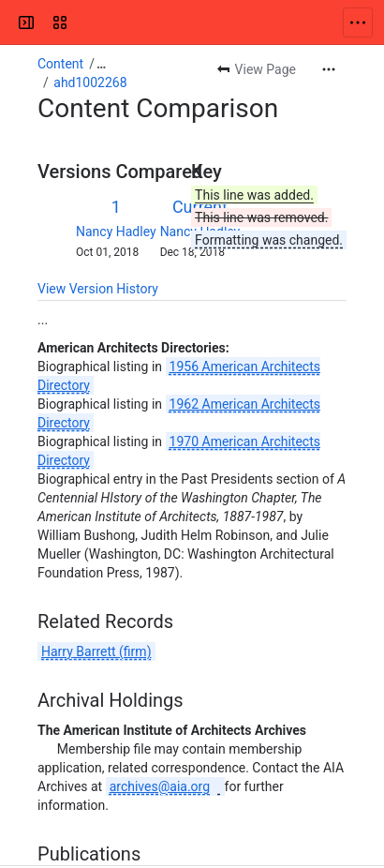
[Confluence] (86, 22)
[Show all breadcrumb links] (101, 64)
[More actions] (329, 69)
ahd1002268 (90, 82)
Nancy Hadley (116, 232)
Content (60, 64)
